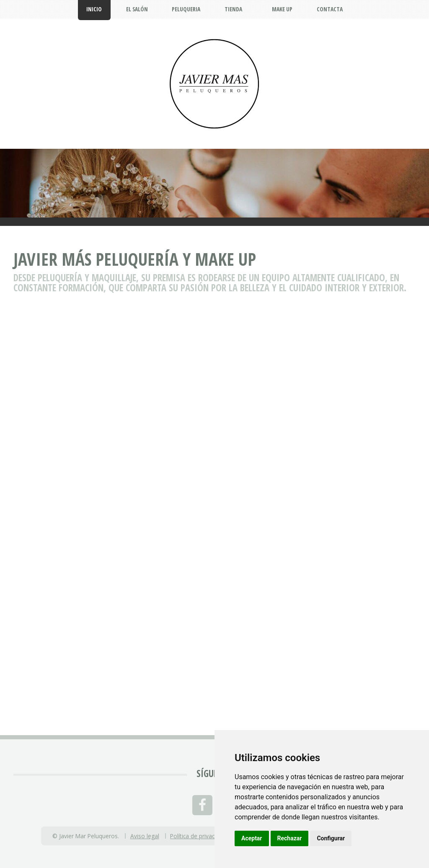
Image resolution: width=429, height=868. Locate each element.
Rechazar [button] (290, 838)
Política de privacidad (198, 836)
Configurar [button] (331, 838)
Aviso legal (145, 836)
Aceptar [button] (252, 838)
